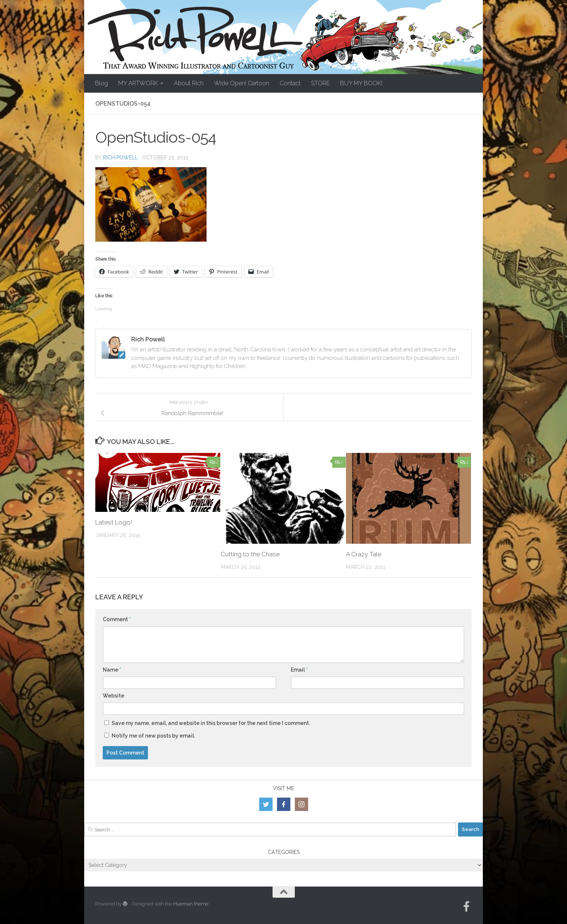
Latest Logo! (114, 522)
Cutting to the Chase (250, 554)
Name (112, 670)
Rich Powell (121, 158)
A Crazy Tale (364, 554)
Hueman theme (191, 904)
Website (113, 696)
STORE (320, 83)
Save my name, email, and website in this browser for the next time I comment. (211, 723)
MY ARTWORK (138, 83)
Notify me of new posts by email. (153, 736)
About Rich (189, 83)
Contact (290, 83)
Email (299, 670)
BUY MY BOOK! (361, 83)
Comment (117, 619)
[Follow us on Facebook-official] (467, 907)
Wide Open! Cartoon (242, 83)
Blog (101, 83)
